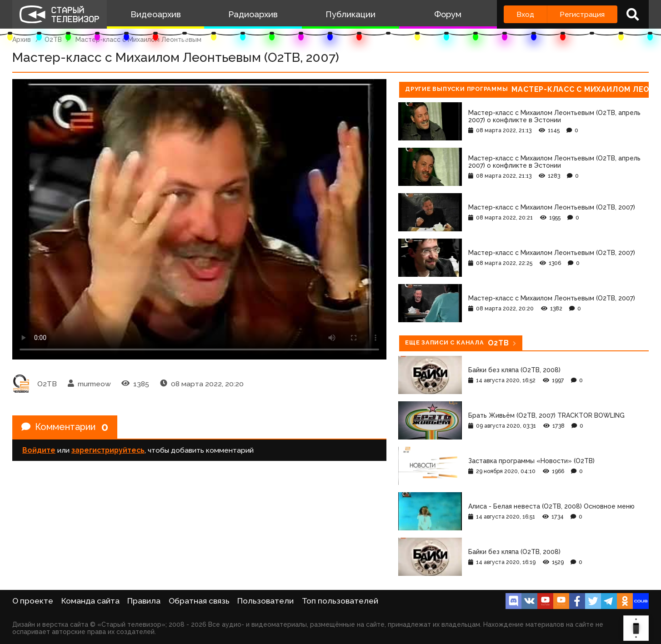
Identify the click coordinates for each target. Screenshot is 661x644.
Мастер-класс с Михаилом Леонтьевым (138, 40)
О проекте (33, 601)
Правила (144, 601)
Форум (448, 14)
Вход (525, 14)
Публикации (351, 14)
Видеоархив (156, 14)
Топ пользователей (340, 601)
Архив (22, 40)
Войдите (39, 450)
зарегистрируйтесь (108, 450)
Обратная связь (199, 601)
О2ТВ (53, 40)
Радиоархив (253, 14)
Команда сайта (90, 601)
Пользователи (265, 601)
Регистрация (582, 14)
